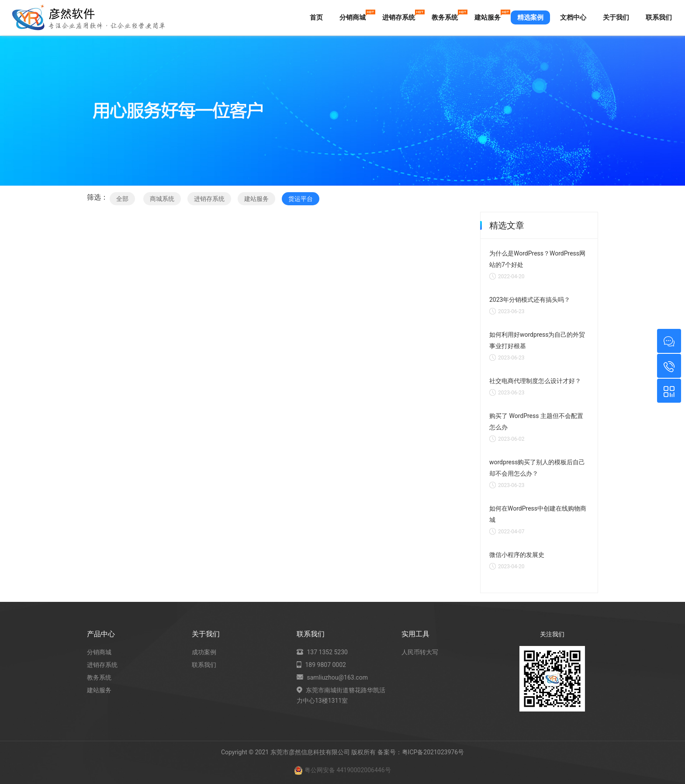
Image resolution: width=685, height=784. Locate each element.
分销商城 (356, 16)
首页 (316, 17)
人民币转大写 (420, 652)
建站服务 (491, 16)
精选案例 (530, 17)
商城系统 (162, 199)
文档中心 (573, 17)
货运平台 (301, 199)
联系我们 (659, 17)
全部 (122, 199)
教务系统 (448, 16)
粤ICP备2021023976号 (433, 752)
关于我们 (616, 17)
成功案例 (204, 652)
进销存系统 (402, 16)
